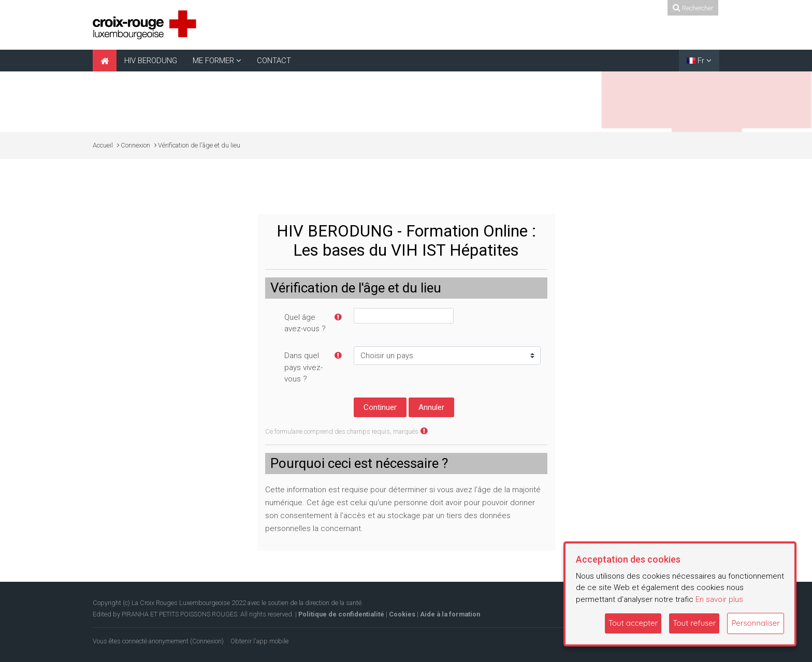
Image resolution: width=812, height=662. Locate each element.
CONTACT (274, 61)
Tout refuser (694, 623)
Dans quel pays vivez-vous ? (303, 367)
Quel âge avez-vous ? (305, 323)
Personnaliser (756, 623)
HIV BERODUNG (151, 61)
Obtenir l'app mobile (259, 641)
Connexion (207, 641)
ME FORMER (213, 61)
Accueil (103, 145)
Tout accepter (633, 623)
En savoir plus (719, 599)
